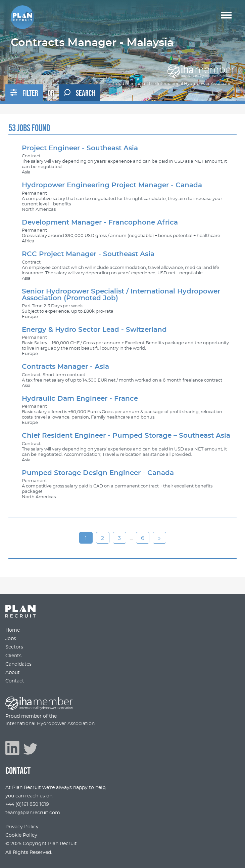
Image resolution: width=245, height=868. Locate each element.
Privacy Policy (22, 827)
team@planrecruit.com (33, 813)
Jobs (11, 639)
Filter (24, 93)
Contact (15, 681)
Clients (13, 656)
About (13, 673)
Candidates (18, 664)
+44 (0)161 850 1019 (27, 804)
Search (79, 93)
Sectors (14, 647)
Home (13, 630)
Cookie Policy (21, 835)
